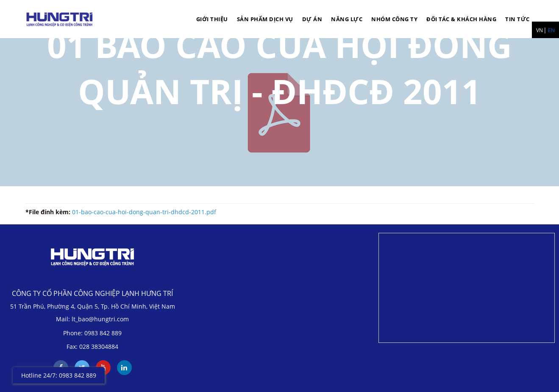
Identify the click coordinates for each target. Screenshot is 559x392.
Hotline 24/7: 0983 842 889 (59, 375)
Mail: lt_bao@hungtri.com (92, 319)
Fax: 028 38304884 (92, 346)
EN (551, 30)
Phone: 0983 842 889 (92, 333)
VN (540, 30)
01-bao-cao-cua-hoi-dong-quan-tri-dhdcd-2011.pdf (144, 212)
